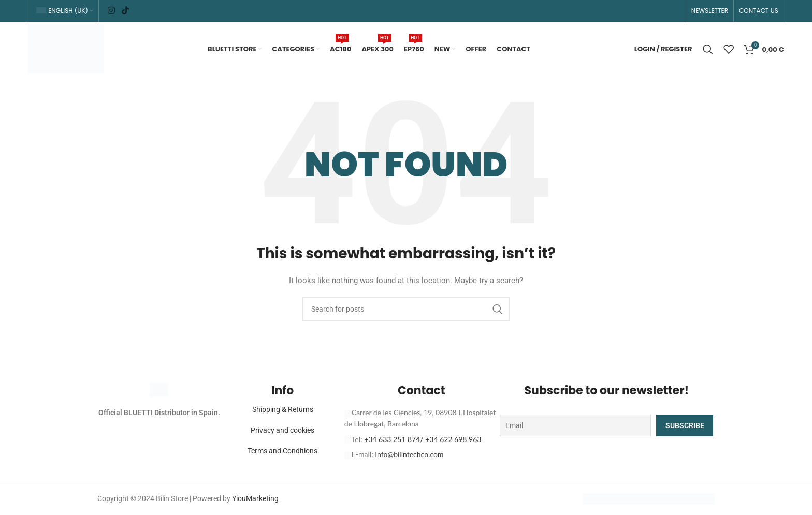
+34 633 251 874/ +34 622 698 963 (423, 439)
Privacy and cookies (282, 430)
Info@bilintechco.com (409, 454)
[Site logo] (66, 48)
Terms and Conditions (282, 451)
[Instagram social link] (111, 11)
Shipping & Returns (283, 409)
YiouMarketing (255, 498)
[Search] (708, 49)
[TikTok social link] (125, 11)
